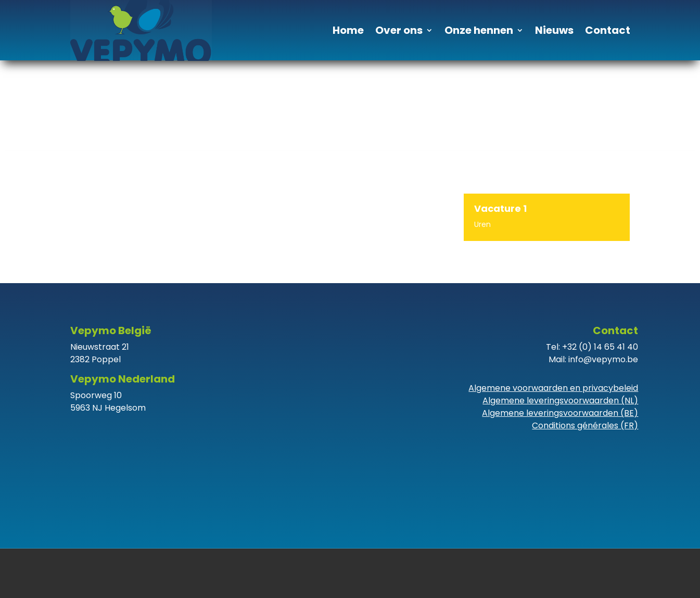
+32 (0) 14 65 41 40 (600, 347)
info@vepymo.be (603, 359)
